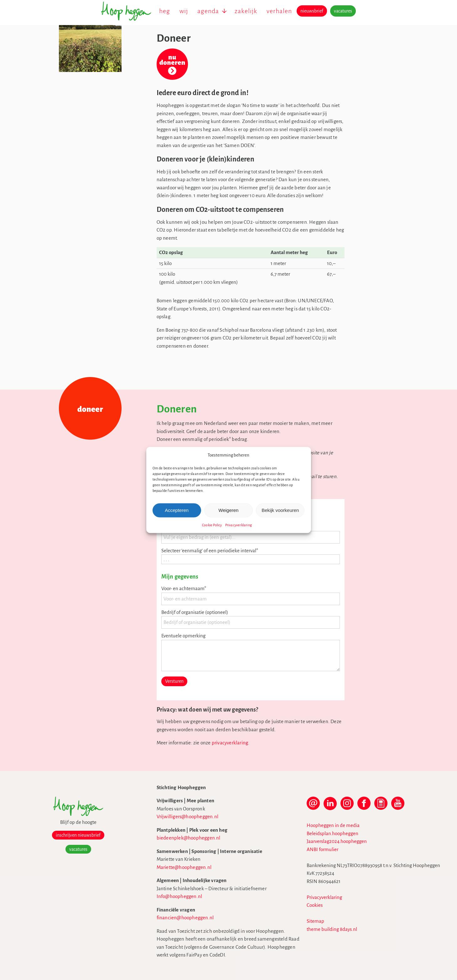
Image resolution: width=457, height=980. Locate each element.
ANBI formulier (322, 849)
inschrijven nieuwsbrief (78, 835)
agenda (208, 11)
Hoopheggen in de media (333, 825)
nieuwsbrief (312, 11)
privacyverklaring (230, 743)
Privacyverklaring (239, 525)
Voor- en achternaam (184, 588)
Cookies (315, 905)
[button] (302, 455)
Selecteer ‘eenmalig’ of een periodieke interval (210, 551)
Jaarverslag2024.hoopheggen (337, 841)
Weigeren (229, 510)
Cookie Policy (212, 525)
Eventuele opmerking (183, 636)
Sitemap (315, 921)
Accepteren (177, 510)
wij (184, 11)
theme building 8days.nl (332, 929)
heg (165, 11)
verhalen (279, 11)
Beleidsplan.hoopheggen (332, 833)
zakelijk (246, 11)
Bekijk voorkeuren (280, 510)
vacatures (343, 11)
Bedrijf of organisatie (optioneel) (195, 612)
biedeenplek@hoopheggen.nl (189, 838)
